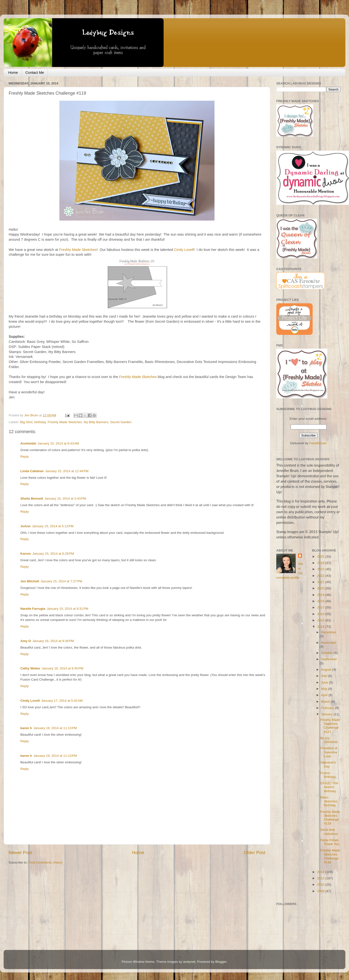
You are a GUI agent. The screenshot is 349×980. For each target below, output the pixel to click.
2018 (321, 601)
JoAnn (25, 526)
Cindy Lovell (184, 250)
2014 (321, 627)
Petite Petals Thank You (330, 842)
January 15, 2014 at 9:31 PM (68, 609)
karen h (26, 728)
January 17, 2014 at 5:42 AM (62, 701)
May (325, 689)
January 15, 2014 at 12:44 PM (67, 471)
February (328, 708)
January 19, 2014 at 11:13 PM (55, 728)
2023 (321, 569)
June (325, 682)
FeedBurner (318, 443)
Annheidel (28, 443)
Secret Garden (121, 422)
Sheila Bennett (32, 498)
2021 (321, 582)
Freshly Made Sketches (78, 250)
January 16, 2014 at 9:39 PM (53, 641)
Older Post (255, 852)
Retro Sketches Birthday (329, 801)
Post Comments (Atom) (46, 862)
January (327, 714)
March (326, 702)
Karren (26, 554)
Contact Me (35, 72)
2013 (321, 872)
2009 (321, 891)
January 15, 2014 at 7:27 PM (61, 581)
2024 (321, 563)
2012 (321, 878)
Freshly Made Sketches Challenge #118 (330, 856)
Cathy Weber (30, 668)
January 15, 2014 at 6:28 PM (53, 554)
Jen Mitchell (30, 581)
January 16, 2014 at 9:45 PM (63, 668)
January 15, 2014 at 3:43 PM (65, 498)
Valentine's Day (328, 764)
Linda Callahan (32, 471)
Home (13, 72)
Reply (25, 457)
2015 (321, 620)
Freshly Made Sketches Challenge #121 (330, 726)
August (327, 670)
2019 (321, 595)
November (329, 643)
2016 (321, 614)
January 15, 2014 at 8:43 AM (58, 443)
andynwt (189, 962)
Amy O (26, 641)
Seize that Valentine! (329, 832)
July (325, 676)
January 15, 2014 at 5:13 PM (53, 526)
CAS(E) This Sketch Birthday (329, 787)
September (329, 659)
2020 (321, 588)
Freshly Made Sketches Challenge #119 (330, 818)
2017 (321, 607)
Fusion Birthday (328, 775)
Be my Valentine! (329, 740)
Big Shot (26, 422)
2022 (321, 576)
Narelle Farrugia (33, 609)
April (325, 695)
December (329, 632)
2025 (321, 556)
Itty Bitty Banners (96, 422)
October (327, 653)
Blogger (221, 962)
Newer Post (20, 852)
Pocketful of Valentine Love (329, 752)
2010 (321, 885)
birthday (40, 422)
